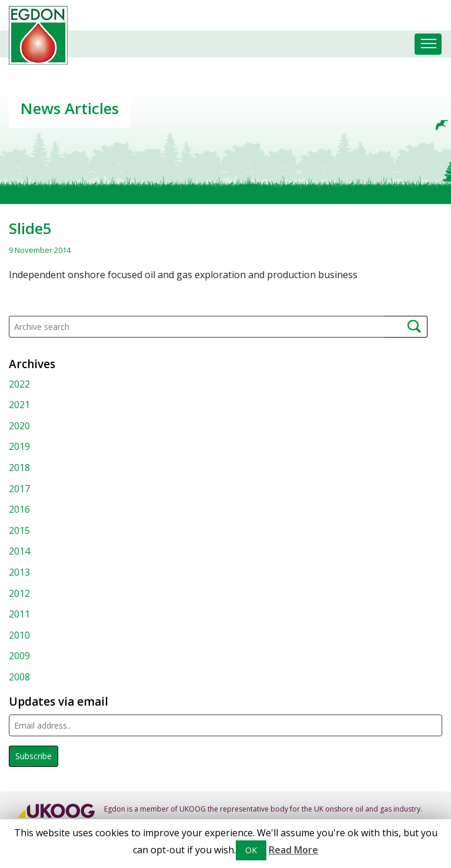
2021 (19, 405)
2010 (19, 635)
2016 (19, 509)
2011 (19, 614)
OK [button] (251, 850)
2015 (19, 530)
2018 (19, 468)
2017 (19, 489)
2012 (19, 593)
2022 (19, 384)
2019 (19, 446)
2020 (19, 426)
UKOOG (193, 809)
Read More (293, 850)
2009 (19, 656)
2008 (19, 677)
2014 (19, 551)
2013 (19, 572)
